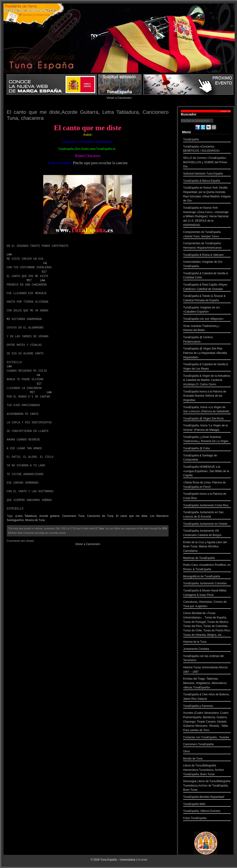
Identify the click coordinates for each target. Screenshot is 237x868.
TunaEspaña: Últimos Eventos (207, 812)
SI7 (44, 272)
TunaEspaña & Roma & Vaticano (207, 255)
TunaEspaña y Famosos (207, 707)
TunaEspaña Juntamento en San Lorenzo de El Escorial (207, 515)
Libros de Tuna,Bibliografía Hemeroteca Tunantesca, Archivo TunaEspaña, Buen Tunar (207, 770)
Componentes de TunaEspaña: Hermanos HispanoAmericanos (207, 246)
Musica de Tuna (35, 520)
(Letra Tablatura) (26, 516)
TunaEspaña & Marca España (207, 181)
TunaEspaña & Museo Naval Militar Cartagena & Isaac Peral (207, 593)
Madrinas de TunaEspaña (207, 559)
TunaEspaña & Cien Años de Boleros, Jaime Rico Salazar (207, 697)
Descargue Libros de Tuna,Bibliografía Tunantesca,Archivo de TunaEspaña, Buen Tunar (207, 786)
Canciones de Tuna (100, 516)
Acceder (142, 860)
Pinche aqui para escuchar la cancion (100, 163)
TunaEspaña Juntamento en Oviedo (207, 524)
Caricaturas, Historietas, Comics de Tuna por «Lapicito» (207, 604)
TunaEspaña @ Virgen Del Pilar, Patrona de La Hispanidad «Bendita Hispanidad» (207, 353)
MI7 (29, 280)
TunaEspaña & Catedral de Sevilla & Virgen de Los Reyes (207, 367)
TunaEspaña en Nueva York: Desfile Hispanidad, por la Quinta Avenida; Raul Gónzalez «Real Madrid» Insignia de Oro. (207, 195)
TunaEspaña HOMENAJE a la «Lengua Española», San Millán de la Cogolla (207, 472)
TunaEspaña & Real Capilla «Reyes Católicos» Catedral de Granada (207, 287)
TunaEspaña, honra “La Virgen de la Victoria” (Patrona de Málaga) (207, 428)
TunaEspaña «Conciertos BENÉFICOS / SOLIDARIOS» (207, 149)
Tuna (101, 529)
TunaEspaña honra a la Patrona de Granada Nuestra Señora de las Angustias (207, 396)
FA (45, 263)
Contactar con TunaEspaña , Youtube (207, 738)
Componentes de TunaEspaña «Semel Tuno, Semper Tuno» (207, 235)
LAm (9, 255)
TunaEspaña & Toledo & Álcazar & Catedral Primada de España (207, 299)
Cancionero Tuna (73, 516)
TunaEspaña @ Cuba (207, 449)
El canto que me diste (132, 516)
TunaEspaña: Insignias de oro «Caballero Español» (207, 310)
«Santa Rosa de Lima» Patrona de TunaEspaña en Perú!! (207, 485)
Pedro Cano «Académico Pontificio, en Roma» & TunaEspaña (207, 568)
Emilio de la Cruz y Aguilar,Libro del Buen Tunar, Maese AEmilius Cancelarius (207, 547)
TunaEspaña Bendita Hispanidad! (207, 797)
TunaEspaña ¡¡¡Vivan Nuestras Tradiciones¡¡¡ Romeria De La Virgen (207, 440)
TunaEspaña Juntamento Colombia (207, 584)
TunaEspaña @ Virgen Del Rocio (207, 419)
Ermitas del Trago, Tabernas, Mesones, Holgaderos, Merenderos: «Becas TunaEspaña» (207, 684)
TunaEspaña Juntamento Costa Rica (207, 506)
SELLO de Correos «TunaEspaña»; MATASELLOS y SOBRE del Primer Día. (207, 163)
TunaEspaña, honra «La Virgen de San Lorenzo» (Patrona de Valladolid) (207, 410)
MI (8, 319)
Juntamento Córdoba (207, 649)
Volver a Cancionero (119, 98)
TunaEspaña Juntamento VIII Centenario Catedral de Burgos (207, 533)
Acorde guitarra (49, 516)
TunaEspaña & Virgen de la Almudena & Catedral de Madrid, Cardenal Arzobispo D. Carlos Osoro (207, 381)
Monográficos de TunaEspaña (207, 577)
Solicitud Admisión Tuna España (207, 174)
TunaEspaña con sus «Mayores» (207, 319)
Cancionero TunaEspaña (207, 745)
